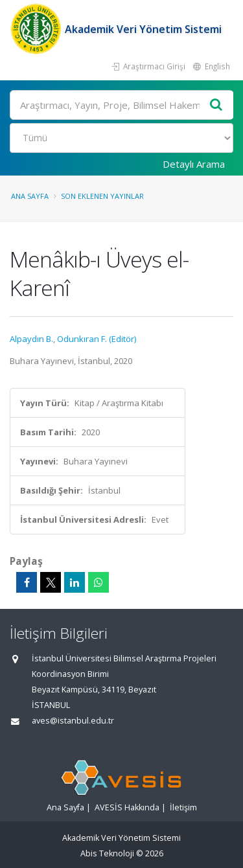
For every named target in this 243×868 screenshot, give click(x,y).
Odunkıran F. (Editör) (97, 339)
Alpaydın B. (31, 339)
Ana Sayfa (30, 196)
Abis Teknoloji (107, 853)
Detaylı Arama (194, 164)
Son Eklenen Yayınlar (102, 196)
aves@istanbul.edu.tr (73, 721)
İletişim (183, 807)
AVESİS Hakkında (127, 807)
